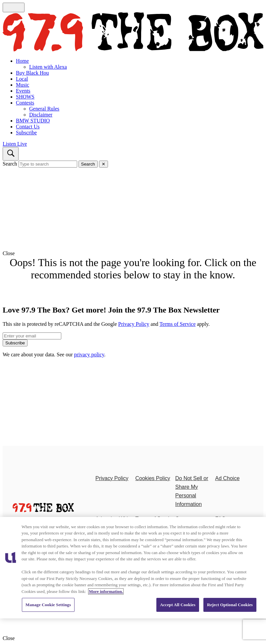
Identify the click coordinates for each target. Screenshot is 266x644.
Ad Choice (228, 478)
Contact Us (28, 127)
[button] (133, 253)
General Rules (44, 109)
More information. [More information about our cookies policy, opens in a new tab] (106, 591)
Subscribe (26, 133)
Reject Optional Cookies (230, 605)
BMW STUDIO (33, 121)
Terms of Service (177, 324)
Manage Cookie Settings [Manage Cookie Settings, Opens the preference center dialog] (48, 605)
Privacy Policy (134, 324)
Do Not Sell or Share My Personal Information (192, 491)
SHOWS (25, 97)
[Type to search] (48, 164)
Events (23, 91)
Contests (25, 103)
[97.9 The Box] (43, 510)
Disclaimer (41, 115)
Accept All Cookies (178, 605)
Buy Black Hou (32, 73)
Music (23, 85)
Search (10, 164)
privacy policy (89, 355)
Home (22, 61)
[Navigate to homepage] (133, 33)
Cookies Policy (153, 478)
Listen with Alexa (48, 67)
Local (22, 79)
